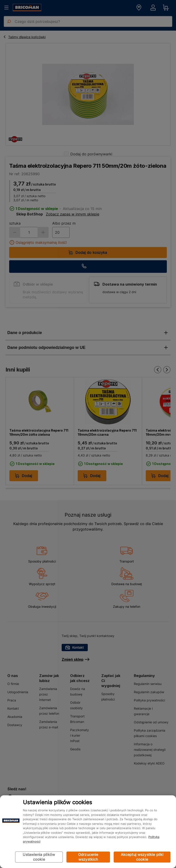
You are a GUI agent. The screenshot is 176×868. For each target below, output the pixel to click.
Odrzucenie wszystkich (88, 857)
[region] (88, 832)
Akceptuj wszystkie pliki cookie (142, 857)
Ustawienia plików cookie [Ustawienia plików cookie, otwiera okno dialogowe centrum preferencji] (39, 857)
